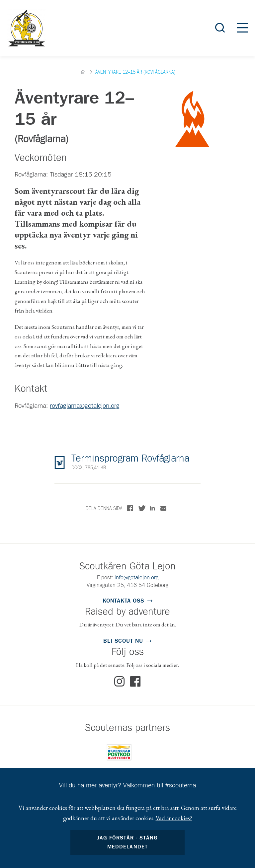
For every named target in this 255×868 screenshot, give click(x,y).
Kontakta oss (123, 601)
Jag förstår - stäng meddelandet (127, 842)
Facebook (136, 682)
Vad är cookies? (174, 818)
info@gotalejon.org (136, 578)
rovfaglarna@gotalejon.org (85, 406)
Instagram (120, 682)
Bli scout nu (123, 641)
